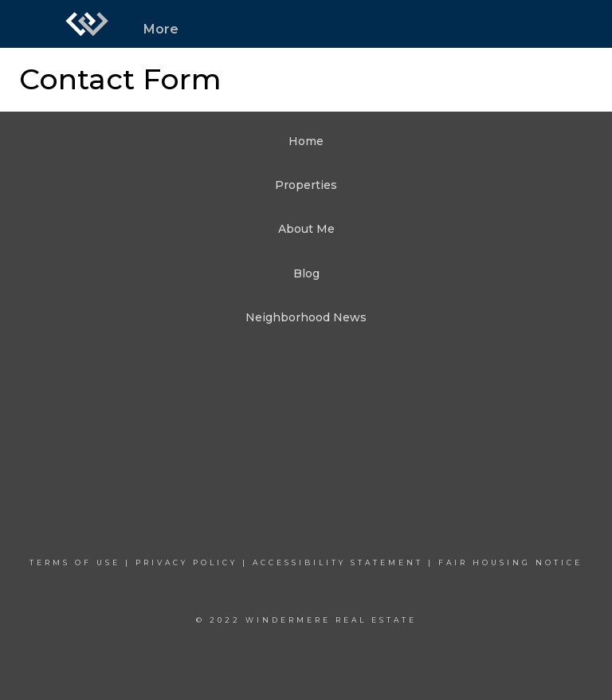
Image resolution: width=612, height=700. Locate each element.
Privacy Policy (186, 562)
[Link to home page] (87, 24)
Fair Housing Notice (510, 562)
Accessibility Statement (338, 562)
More (161, 29)
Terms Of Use (75, 562)
